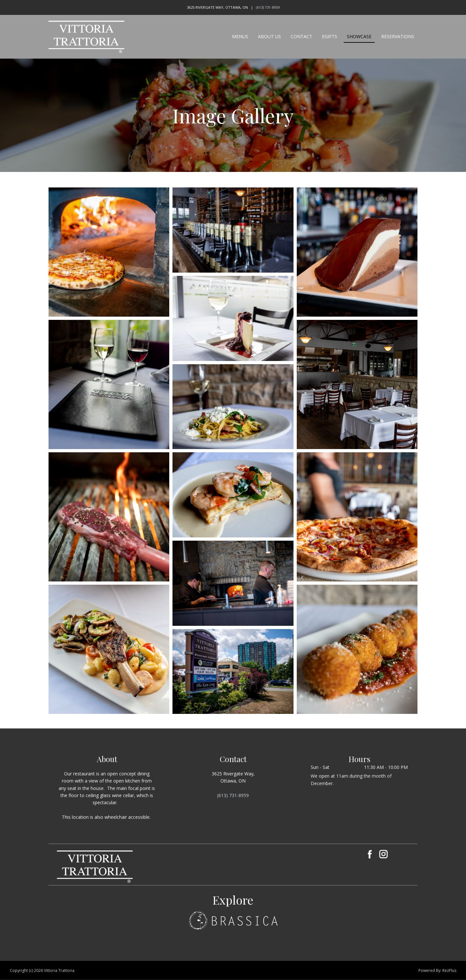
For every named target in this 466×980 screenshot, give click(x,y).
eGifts (330, 36)
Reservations (398, 36)
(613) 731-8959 (268, 7)
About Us (269, 36)
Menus (240, 36)
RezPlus (449, 970)
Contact (301, 36)
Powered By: (430, 970)
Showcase (359, 36)
